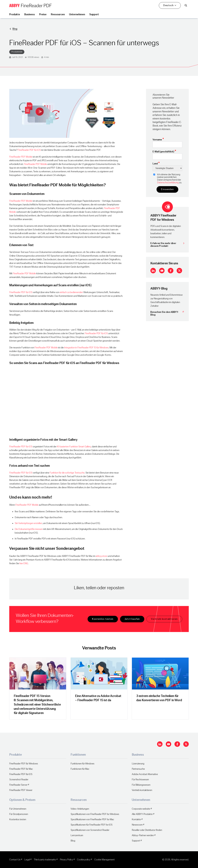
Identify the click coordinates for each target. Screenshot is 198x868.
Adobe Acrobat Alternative (145, 774)
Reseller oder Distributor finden (147, 830)
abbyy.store (102, 556)
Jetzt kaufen (132, 619)
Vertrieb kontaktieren (164, 619)
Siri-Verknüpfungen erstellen (28, 523)
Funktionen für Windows (82, 764)
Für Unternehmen (18, 809)
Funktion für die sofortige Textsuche (67, 473)
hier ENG (24, 563)
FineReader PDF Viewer (21, 790)
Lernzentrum (77, 835)
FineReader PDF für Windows (24, 764)
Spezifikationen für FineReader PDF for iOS (92, 825)
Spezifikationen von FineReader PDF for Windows (95, 814)
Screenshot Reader (19, 780)
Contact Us (15, 860)
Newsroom (137, 825)
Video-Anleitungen (80, 809)
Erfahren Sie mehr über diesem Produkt (167, 245)
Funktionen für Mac (80, 769)
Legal (27, 860)
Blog (15, 29)
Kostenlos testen (103, 619)
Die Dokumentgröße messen (29, 529)
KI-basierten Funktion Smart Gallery (74, 447)
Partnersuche (138, 769)
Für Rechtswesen (140, 780)
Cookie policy (84, 860)
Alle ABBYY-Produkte (142, 814)
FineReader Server (18, 785)
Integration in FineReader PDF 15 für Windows (86, 348)
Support (136, 841)
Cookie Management (104, 860)
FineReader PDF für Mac (21, 769)
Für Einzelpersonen (19, 814)
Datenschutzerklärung (168, 183)
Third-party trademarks (45, 860)
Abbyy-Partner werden (143, 835)
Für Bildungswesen (141, 785)
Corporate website (141, 809)
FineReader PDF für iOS (29, 150)
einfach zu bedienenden (71, 292)
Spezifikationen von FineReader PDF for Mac (92, 819)
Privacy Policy (66, 860)
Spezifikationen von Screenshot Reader (90, 830)
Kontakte (136, 819)
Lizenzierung (138, 764)
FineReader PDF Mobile (21, 157)
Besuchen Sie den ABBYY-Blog (167, 313)
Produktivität (17, 52)
